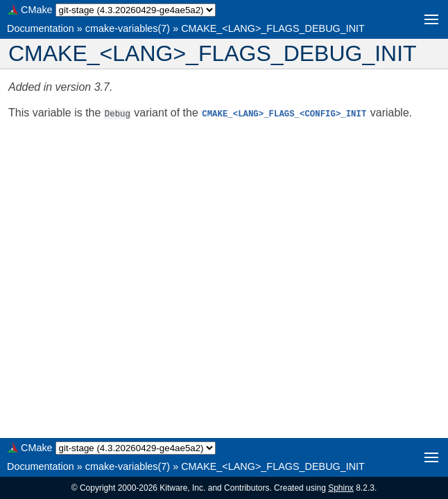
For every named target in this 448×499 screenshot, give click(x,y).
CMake (37, 10)
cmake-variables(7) (128, 28)
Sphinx (341, 488)
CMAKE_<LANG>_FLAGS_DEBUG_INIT (273, 28)
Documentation (41, 28)
